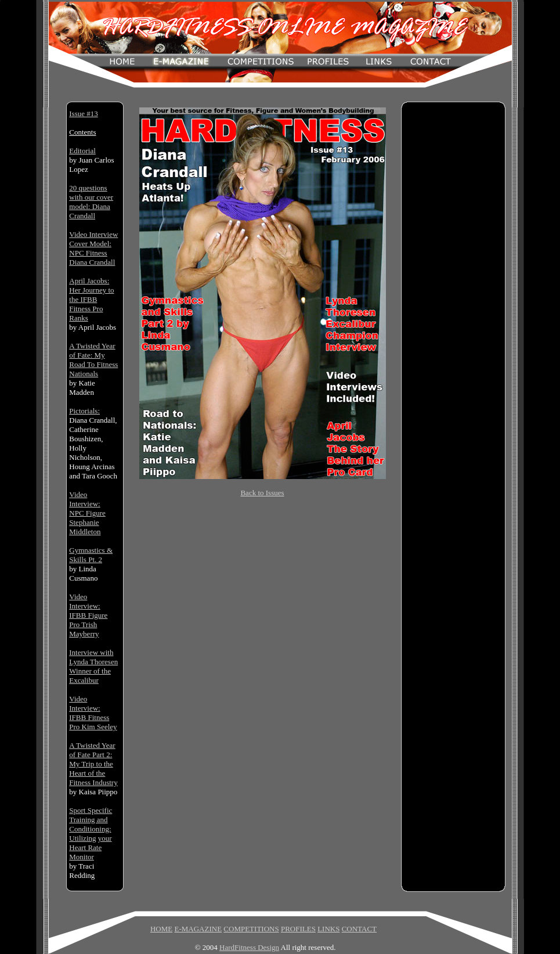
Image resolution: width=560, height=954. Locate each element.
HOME (161, 929)
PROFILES (298, 929)
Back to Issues (262, 493)
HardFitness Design (249, 947)
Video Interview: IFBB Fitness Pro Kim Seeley (93, 713)
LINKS (328, 929)
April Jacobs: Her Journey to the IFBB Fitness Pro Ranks (91, 299)
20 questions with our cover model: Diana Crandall (91, 202)
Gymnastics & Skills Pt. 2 (91, 555)
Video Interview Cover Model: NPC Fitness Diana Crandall (93, 248)
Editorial (82, 151)
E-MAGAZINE (198, 929)
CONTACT (359, 929)
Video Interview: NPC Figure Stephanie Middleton (87, 513)
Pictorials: (84, 411)
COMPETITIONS (251, 929)
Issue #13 (83, 114)
